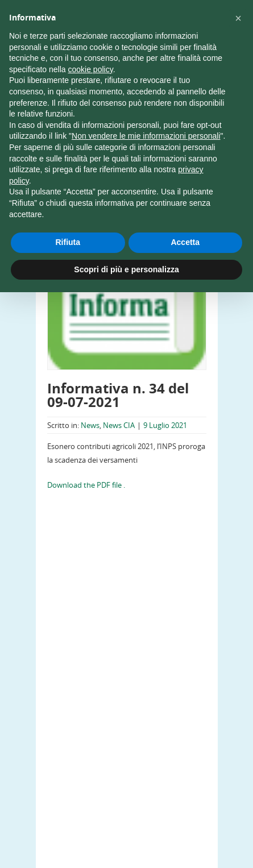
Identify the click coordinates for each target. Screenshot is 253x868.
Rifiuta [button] (68, 242)
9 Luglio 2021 (165, 425)
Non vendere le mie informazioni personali (146, 136)
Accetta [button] (185, 242)
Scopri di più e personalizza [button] (126, 269)
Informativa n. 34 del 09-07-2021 (118, 395)
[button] (238, 18)
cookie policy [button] (91, 69)
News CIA (119, 425)
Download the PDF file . (86, 485)
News (90, 425)
